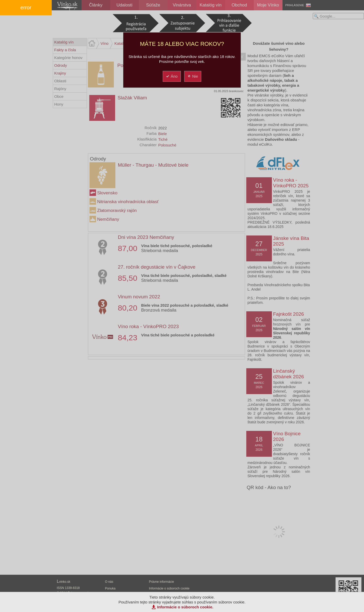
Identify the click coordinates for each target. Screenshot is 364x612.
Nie (193, 76)
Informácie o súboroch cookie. (185, 607)
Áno (172, 76)
